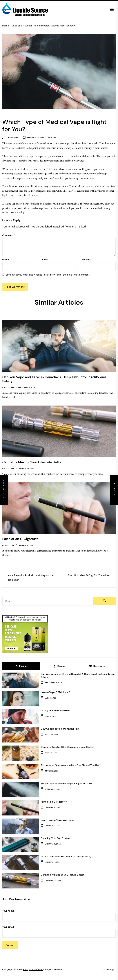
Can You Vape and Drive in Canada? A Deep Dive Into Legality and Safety (78, 675)
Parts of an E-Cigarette (54, 802)
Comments (97, 666)
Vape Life (52, 138)
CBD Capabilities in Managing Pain (60, 729)
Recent (59, 666)
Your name (59, 915)
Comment (9, 235)
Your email (59, 931)
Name (6, 260)
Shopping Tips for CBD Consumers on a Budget (67, 747)
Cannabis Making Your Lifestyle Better (62, 875)
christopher (13, 138)
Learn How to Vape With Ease (57, 820)
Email (46, 260)
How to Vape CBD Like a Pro (56, 692)
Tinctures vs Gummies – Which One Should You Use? (71, 765)
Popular (21, 666)
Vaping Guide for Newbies (55, 710)
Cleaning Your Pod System (56, 838)
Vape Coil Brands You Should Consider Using (66, 856)
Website (87, 260)
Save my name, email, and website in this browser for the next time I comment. (48, 275)
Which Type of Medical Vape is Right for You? (66, 783)
